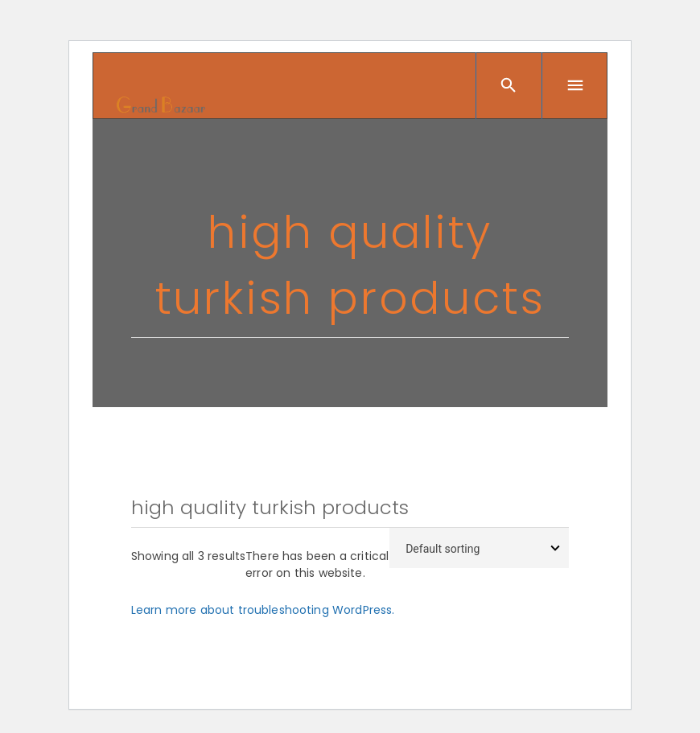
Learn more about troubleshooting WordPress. (263, 610)
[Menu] (574, 85)
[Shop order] (480, 548)
